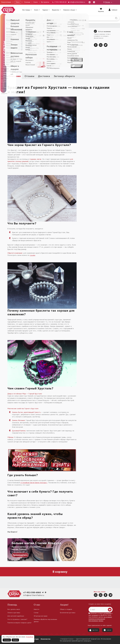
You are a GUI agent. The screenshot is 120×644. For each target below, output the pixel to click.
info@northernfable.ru (34, 595)
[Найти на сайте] (116, 18)
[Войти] (113, 10)
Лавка (18, 2)
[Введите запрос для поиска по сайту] (51, 18)
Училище (27, 2)
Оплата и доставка (14, 613)
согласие (95, 615)
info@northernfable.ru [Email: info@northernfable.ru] (77, 2)
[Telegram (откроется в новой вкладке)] (94, 2)
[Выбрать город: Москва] (108, 2)
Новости (36, 609)
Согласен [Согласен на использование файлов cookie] (7, 640)
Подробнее (30, 637)
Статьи (36, 613)
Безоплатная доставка (68, 613)
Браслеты (35, 26)
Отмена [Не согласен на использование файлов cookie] (15, 640)
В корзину (60, 572)
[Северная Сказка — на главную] (8, 10)
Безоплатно (46, 639)
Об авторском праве (41, 616)
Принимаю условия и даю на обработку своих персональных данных (100, 617)
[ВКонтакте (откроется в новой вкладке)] (90, 2)
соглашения (107, 613)
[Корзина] (101, 10)
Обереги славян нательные (22, 26)
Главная (10, 26)
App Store (94, 630)
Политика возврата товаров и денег (20, 623)
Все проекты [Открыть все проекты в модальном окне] (45, 2)
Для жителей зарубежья (16, 616)
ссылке (33, 255)
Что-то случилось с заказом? (17, 619)
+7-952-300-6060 (32, 592)
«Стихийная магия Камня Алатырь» (34, 483)
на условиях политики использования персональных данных (100, 619)
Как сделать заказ (14, 609)
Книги (36, 2)
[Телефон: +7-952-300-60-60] (59, 2)
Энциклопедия (6, 2)
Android (107, 630)
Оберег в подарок (66, 609)
